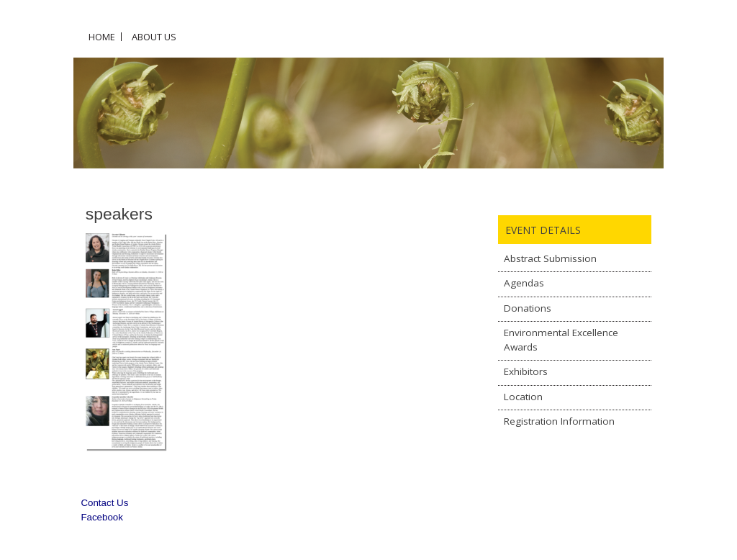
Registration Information (559, 421)
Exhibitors (526, 371)
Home (102, 37)
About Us (154, 37)
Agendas (524, 283)
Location (523, 397)
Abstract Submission (550, 258)
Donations (528, 308)
